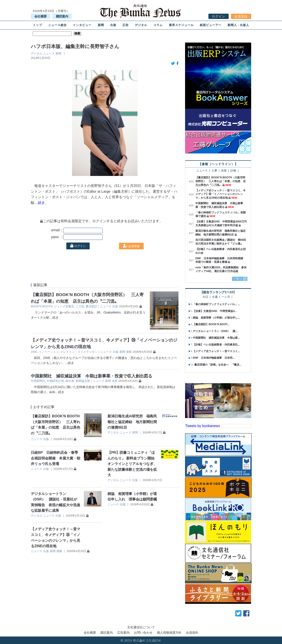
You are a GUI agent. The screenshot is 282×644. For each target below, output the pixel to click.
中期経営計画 (55, 381)
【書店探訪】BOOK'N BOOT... (211, 324)
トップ (37, 25)
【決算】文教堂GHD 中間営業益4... (215, 311)
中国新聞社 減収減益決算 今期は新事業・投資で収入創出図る (92, 376)
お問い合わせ (143, 633)
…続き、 (41, 203)
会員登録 (241, 16)
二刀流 (80, 306)
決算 (115, 381)
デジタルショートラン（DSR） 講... (215, 331)
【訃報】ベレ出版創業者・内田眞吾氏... (216, 345)
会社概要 (41, 16)
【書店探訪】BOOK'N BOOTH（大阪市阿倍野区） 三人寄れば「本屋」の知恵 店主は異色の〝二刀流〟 (221, 181)
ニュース (49, 53)
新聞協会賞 (83, 381)
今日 (205, 297)
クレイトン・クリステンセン (79, 352)
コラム (158, 25)
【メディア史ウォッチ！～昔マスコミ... (216, 351)
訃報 (233, 171)
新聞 (101, 25)
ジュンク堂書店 (64, 306)
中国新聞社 (38, 381)
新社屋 (70, 381)
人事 (214, 171)
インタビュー (82, 25)
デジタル (141, 25)
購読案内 (62, 16)
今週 (215, 297)
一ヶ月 (226, 297)
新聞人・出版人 (238, 25)
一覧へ (238, 279)
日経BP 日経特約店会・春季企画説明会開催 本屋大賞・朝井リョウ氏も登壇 (56, 458)
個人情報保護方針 (169, 633)
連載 (129, 352)
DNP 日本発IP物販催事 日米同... (214, 358)
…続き (54, 317)
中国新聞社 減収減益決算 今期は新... (216, 338)
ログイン (219, 16)
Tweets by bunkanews (203, 426)
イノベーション (49, 352)
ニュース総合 (58, 25)
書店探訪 (91, 306)
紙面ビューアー (211, 25)
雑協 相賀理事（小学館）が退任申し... (216, 318)
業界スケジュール (181, 25)
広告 (126, 25)
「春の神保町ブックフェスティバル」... (216, 304)
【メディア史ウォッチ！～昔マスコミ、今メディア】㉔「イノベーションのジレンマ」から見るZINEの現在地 (221, 194)
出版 (113, 25)
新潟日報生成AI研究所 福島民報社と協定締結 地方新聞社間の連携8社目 (132, 422)
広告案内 (123, 633)
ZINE (34, 352)
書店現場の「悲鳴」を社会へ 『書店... (218, 365)
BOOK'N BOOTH (42, 306)
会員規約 (192, 633)
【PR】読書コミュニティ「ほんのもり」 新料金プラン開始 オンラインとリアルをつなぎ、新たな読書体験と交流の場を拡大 (133, 464)
